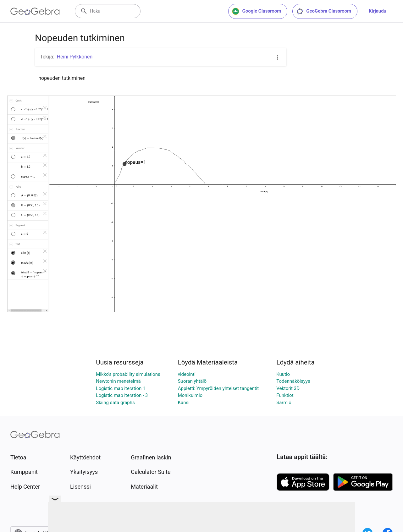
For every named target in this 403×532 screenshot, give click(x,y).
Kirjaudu (378, 11)
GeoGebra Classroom (324, 11)
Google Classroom (257, 11)
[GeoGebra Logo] (35, 11)
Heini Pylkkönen (75, 57)
